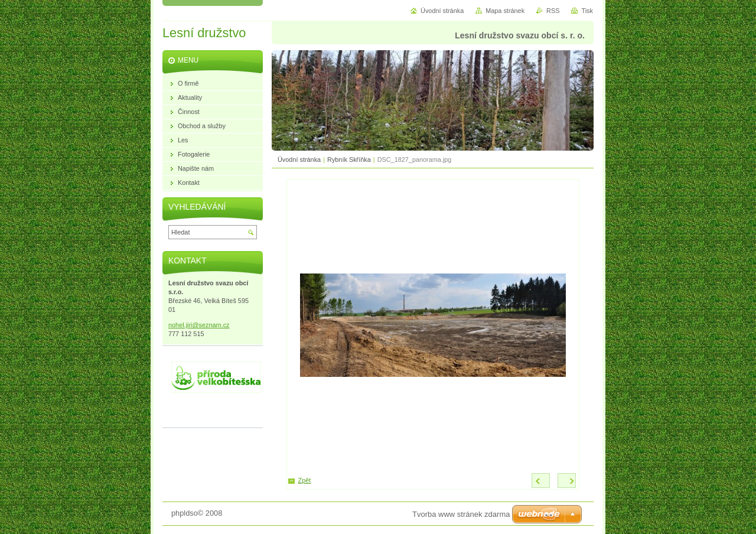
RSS (553, 11)
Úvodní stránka (299, 159)
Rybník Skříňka (349, 159)
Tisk (587, 11)
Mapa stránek (505, 11)
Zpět (305, 480)
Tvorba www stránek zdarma (461, 514)
